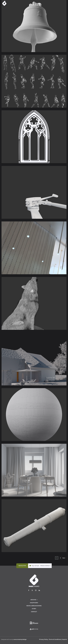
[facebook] (29, 590)
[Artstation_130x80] (34, 627)
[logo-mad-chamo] (4, 2)
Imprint (64, 639)
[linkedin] (39, 590)
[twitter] (32, 590)
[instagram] (36, 590)
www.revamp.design (20, 639)
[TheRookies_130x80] (34, 621)
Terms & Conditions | (55, 639)
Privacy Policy (44, 639)
